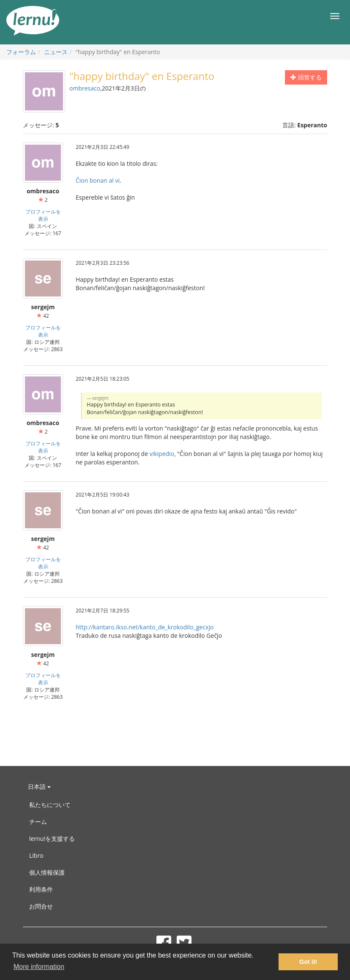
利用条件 (41, 889)
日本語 (39, 786)
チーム (38, 822)
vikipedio (162, 454)
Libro (36, 855)
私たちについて (50, 805)
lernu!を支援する (52, 839)
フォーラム (21, 52)
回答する (306, 77)
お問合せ (41, 906)
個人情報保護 (47, 872)
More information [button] (39, 967)
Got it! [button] (308, 962)
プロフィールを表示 (43, 215)
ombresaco (85, 88)
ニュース (56, 52)
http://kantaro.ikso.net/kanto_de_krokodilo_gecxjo (145, 627)
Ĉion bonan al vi (98, 180)
